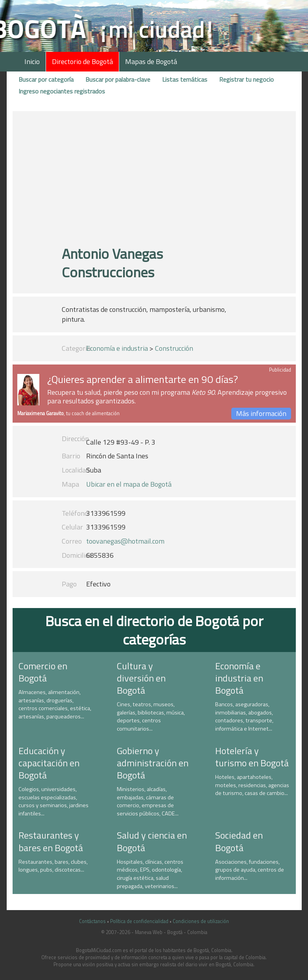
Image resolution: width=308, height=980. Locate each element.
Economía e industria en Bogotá (239, 678)
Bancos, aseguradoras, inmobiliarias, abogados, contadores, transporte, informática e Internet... (244, 716)
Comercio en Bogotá (43, 672)
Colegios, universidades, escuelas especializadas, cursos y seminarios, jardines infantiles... (53, 801)
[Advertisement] (154, 182)
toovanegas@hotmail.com (125, 541)
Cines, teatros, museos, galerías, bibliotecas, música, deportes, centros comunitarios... (151, 716)
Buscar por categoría (46, 79)
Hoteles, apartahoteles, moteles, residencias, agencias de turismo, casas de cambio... (252, 785)
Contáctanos (92, 921)
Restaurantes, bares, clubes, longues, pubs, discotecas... (53, 866)
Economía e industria (117, 348)
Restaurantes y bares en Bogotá (51, 841)
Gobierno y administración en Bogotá (153, 763)
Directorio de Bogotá (82, 61)
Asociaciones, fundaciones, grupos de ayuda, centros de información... (250, 870)
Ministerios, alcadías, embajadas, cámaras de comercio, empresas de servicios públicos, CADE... (148, 801)
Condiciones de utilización (201, 921)
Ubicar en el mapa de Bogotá (129, 484)
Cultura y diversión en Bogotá (141, 678)
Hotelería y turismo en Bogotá (252, 757)
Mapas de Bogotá (151, 61)
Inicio (32, 61)
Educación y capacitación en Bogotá (49, 763)
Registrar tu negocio (246, 79)
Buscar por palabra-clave (118, 79)
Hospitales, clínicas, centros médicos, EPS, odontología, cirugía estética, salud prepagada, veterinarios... (150, 874)
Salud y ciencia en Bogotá (152, 841)
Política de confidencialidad (139, 921)
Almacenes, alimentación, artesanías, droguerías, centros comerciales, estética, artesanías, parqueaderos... (55, 704)
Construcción (174, 348)
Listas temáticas (185, 79)
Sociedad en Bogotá (239, 841)
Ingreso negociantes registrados (62, 91)
